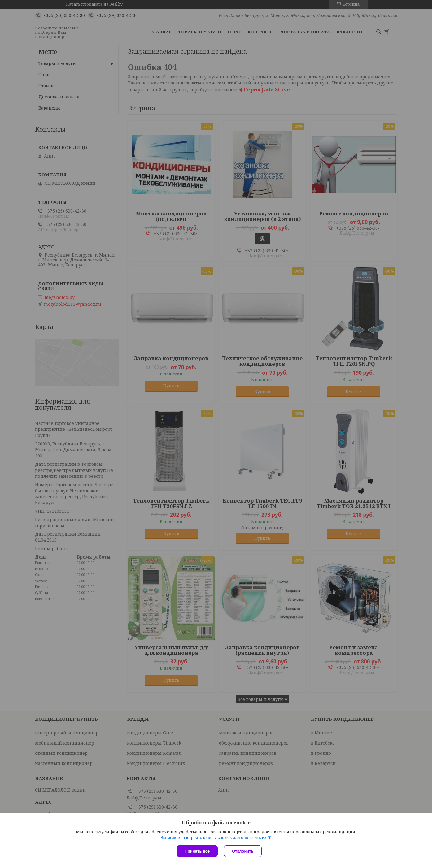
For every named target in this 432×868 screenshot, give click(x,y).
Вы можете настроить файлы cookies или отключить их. (214, 838)
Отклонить (243, 851)
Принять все (197, 851)
